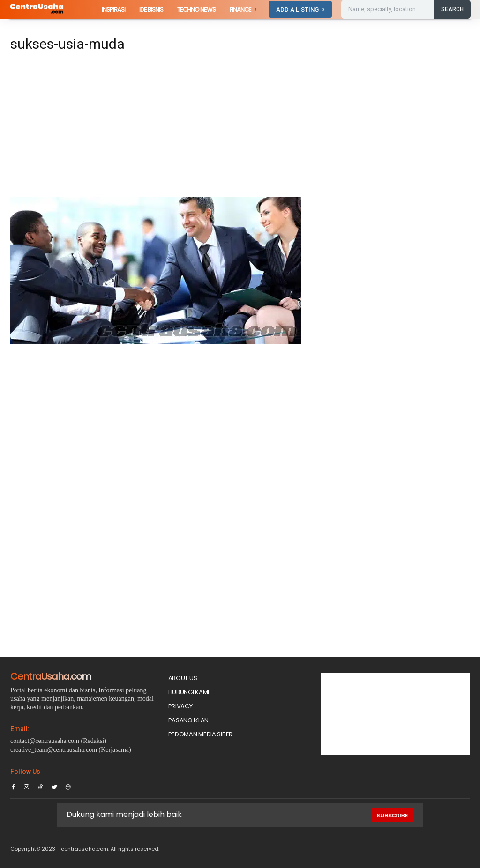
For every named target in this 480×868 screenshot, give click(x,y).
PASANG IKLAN (188, 720)
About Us (183, 678)
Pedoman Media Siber (200, 734)
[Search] (452, 9)
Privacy (180, 706)
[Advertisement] (160, 127)
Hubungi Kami (189, 692)
